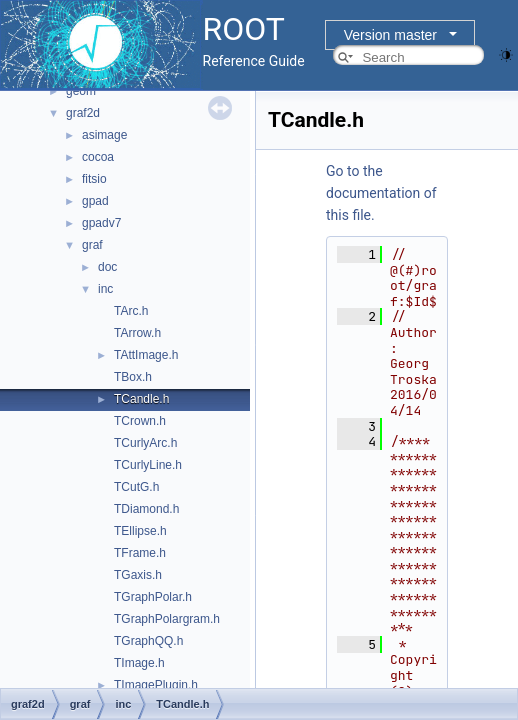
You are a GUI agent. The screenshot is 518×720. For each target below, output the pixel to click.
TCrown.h (140, 421)
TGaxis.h (138, 575)
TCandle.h (141, 399)
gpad (95, 201)
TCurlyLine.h (148, 465)
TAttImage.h (146, 355)
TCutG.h (136, 487)
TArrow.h (137, 333)
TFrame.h (140, 553)
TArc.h (131, 311)
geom (81, 91)
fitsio (94, 179)
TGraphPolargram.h (167, 619)
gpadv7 (101, 223)
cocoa (98, 157)
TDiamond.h (146, 509)
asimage (104, 135)
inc (105, 289)
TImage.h (139, 663)
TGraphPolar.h (153, 597)
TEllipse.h (140, 531)
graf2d (83, 113)
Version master (390, 35)
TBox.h (133, 377)
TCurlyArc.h (145, 443)
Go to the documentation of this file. (381, 193)
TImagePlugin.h (156, 685)
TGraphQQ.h (148, 641)
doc (107, 267)
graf (92, 245)
